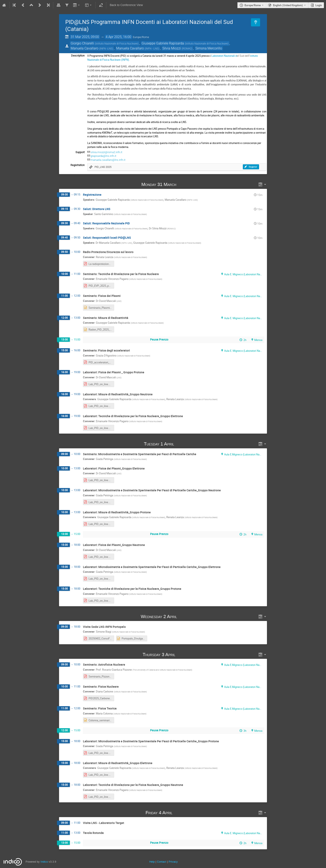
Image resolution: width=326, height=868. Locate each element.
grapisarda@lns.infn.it (103, 156)
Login (319, 5)
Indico (44, 862)
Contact (162, 862)
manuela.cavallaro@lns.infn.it (108, 160)
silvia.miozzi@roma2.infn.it (106, 152)
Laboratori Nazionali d (224, 56)
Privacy (173, 862)
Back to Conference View (126, 5)
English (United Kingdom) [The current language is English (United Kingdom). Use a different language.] (288, 5)
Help (152, 862)
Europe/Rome (253, 5)
